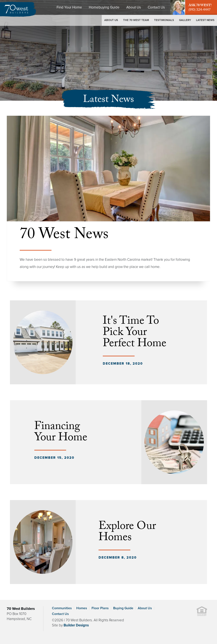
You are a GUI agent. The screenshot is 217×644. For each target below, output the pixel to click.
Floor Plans (100, 608)
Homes (82, 608)
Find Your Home (69, 7)
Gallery (185, 20)
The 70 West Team (136, 20)
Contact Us (156, 7)
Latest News (205, 20)
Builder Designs (76, 625)
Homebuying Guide (104, 7)
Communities (62, 608)
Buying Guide (123, 608)
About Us (134, 7)
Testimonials (164, 20)
